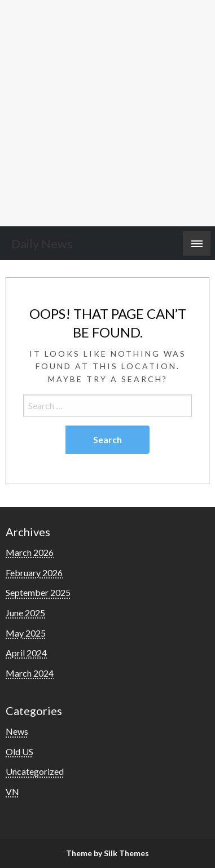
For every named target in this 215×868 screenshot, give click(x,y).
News (17, 731)
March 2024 (30, 673)
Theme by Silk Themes (107, 853)
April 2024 (26, 653)
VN (12, 792)
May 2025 (26, 633)
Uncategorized (35, 771)
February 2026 (34, 573)
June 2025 (25, 613)
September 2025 (38, 592)
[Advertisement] (107, 113)
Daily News (42, 244)
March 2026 (30, 552)
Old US (19, 751)
